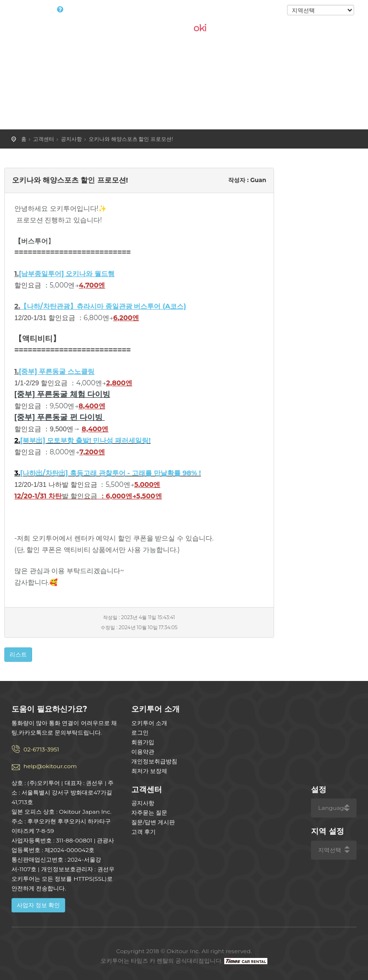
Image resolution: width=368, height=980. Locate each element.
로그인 (271, 11)
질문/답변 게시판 (153, 822)
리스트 (18, 654)
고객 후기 (144, 832)
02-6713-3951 (41, 749)
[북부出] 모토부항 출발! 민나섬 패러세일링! (85, 440)
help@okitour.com (50, 766)
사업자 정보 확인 (38, 905)
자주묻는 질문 (149, 813)
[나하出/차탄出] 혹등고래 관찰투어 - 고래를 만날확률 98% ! (110, 473)
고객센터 (44, 139)
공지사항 (71, 139)
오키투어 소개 (149, 723)
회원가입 (143, 742)
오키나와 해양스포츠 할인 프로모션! (131, 139)
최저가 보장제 (149, 771)
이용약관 (143, 752)
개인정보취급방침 (154, 761)
